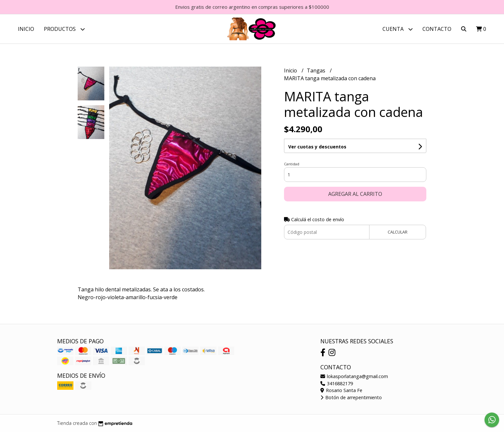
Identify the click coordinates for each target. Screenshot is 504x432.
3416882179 (337, 383)
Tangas (317, 70)
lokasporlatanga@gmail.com (354, 376)
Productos (64, 29)
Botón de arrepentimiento (351, 397)
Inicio (26, 29)
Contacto (437, 29)
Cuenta (398, 29)
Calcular (398, 232)
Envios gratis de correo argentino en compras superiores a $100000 (252, 7)
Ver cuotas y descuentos (317, 147)
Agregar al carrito (355, 194)
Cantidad (292, 164)
